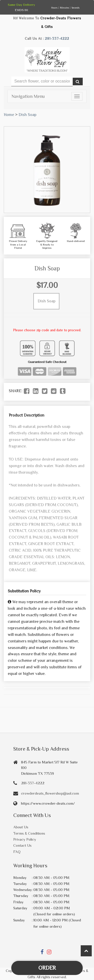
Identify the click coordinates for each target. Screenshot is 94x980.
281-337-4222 (57, 39)
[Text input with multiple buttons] (42, 81)
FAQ (17, 852)
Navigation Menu (28, 96)
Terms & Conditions (29, 833)
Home (9, 115)
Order (47, 968)
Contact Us (22, 845)
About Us (21, 827)
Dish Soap (27, 115)
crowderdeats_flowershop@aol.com (50, 793)
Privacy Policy (25, 839)
